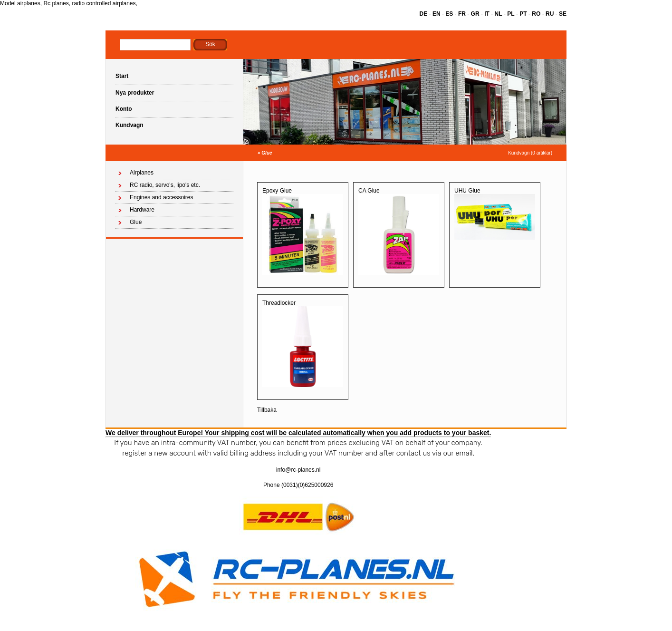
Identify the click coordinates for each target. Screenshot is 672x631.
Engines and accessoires (161, 197)
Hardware (142, 210)
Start (122, 76)
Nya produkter (135, 93)
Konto (124, 109)
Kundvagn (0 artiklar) (530, 153)
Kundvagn (130, 125)
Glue (267, 153)
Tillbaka (267, 410)
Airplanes (142, 173)
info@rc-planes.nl (298, 470)
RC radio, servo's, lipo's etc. (165, 185)
